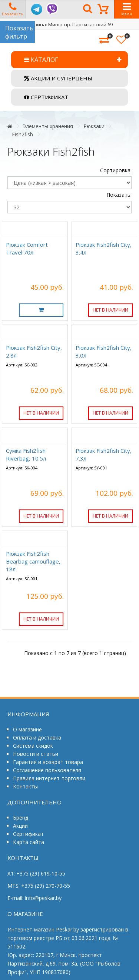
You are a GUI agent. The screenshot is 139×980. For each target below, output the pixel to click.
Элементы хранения (48, 126)
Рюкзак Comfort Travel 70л (27, 248)
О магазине (27, 729)
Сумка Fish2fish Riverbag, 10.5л (26, 454)
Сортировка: (116, 170)
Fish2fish (22, 134)
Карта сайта (29, 842)
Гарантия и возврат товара (48, 762)
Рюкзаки (94, 126)
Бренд (21, 818)
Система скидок (33, 746)
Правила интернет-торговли (49, 778)
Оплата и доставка (37, 738)
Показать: (119, 195)
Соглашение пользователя (47, 770)
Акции (20, 826)
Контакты (25, 786)
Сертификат (28, 834)
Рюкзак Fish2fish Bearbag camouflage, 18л (33, 561)
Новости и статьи (36, 754)
